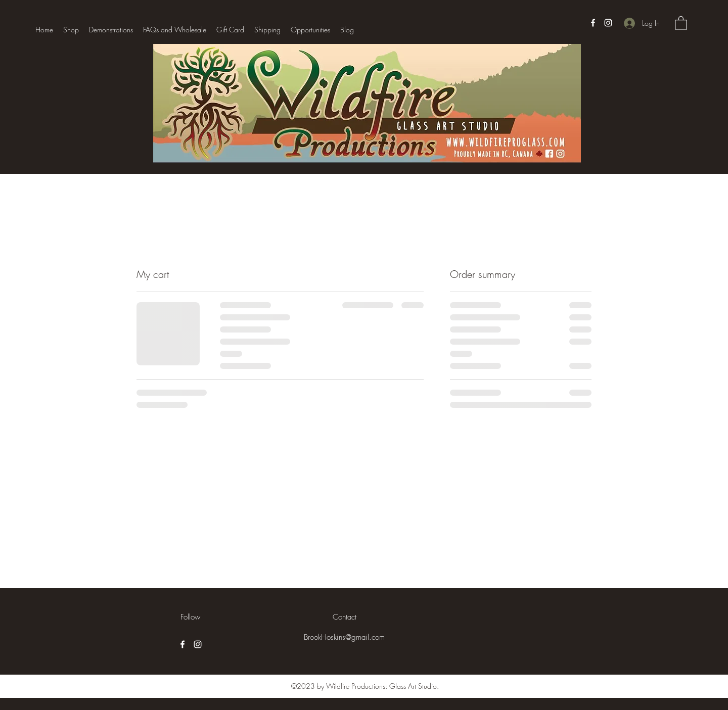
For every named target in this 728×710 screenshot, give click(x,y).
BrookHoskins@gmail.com (344, 637)
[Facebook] (593, 23)
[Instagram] (608, 23)
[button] (681, 22)
